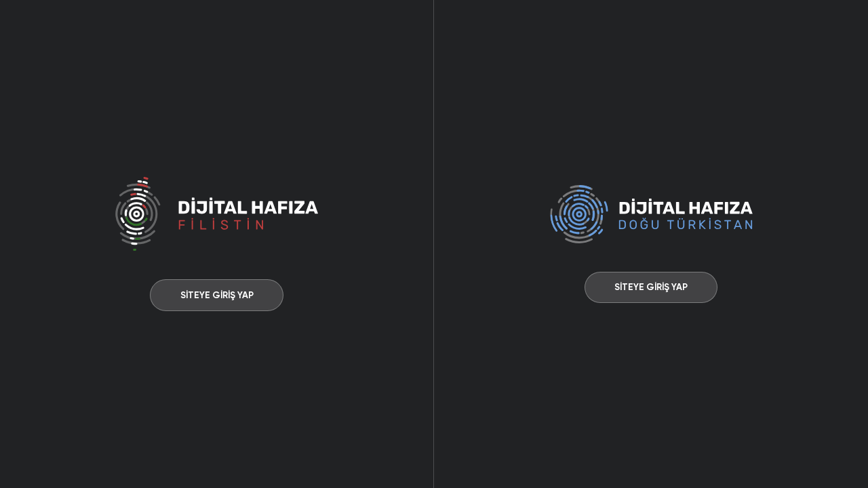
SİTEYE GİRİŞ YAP (217, 295)
